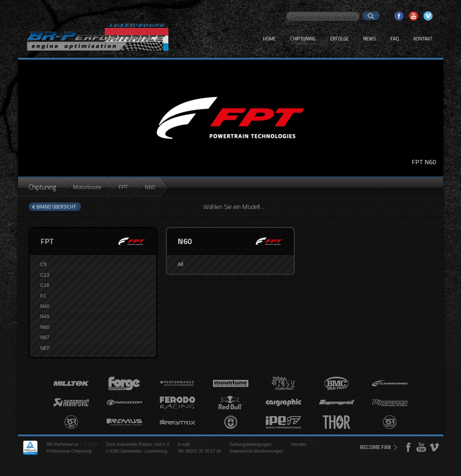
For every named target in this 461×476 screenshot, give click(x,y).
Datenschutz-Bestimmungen (256, 451)
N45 (45, 316)
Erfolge (339, 39)
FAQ (395, 39)
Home (269, 39)
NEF (45, 348)
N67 (45, 337)
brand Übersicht (56, 207)
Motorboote (87, 187)
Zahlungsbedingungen (251, 444)
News (370, 39)
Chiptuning (303, 39)
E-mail (184, 444)
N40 (45, 306)
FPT (123, 187)
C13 (45, 275)
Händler (299, 444)
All (180, 264)
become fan (375, 447)
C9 (44, 264)
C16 (45, 285)
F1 (43, 296)
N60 (45, 327)
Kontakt (423, 39)
